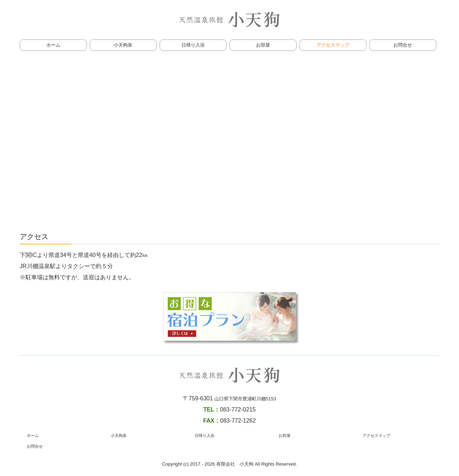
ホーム (53, 45)
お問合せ (403, 45)
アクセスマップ (333, 45)
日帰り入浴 (193, 45)
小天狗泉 (123, 45)
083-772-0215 (238, 410)
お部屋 (263, 45)
